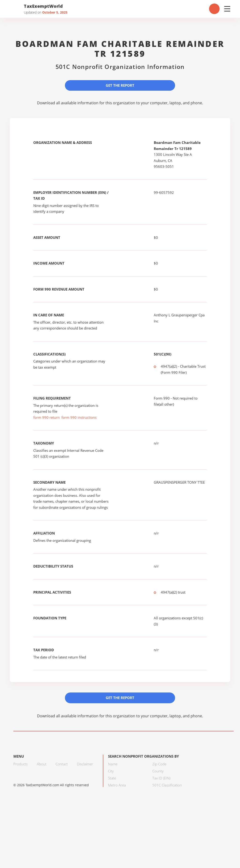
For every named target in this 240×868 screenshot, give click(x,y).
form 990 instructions (79, 417)
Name (113, 764)
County (158, 771)
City (111, 771)
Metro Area (117, 785)
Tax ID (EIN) (161, 778)
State (112, 778)
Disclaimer (85, 764)
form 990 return (46, 417)
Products (21, 764)
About (42, 764)
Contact (62, 764)
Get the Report (120, 85)
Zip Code (159, 764)
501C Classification (167, 785)
